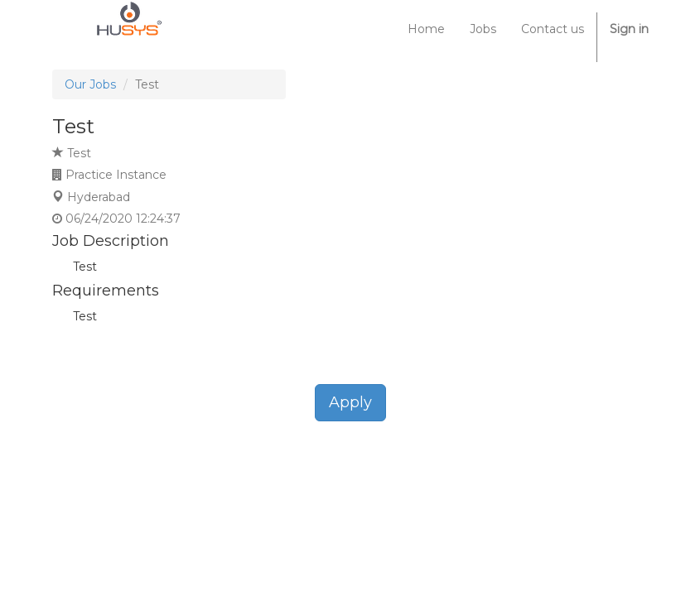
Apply (350, 402)
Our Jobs (90, 84)
